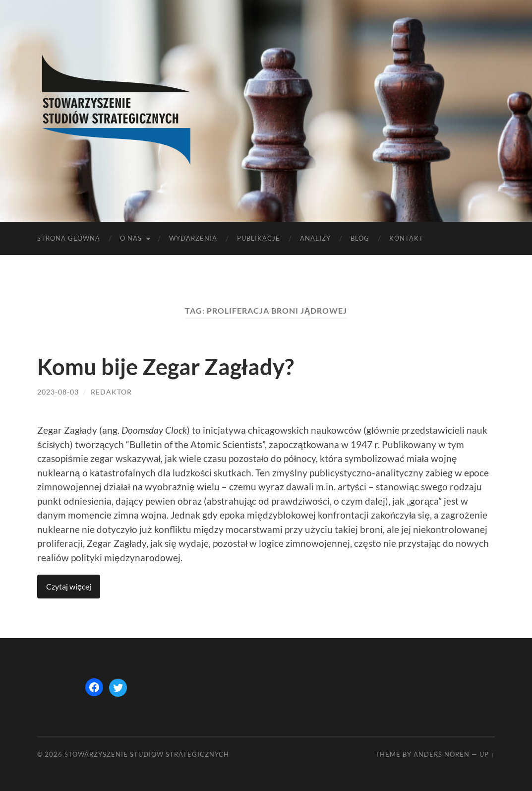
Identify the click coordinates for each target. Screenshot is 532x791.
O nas (131, 238)
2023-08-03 (58, 392)
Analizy (315, 238)
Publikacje (259, 238)
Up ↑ (487, 754)
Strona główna (69, 238)
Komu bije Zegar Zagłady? (166, 367)
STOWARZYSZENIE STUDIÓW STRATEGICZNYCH (147, 754)
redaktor (111, 392)
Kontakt (406, 238)
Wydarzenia (193, 238)
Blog (360, 238)
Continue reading (69, 587)
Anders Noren (442, 754)
